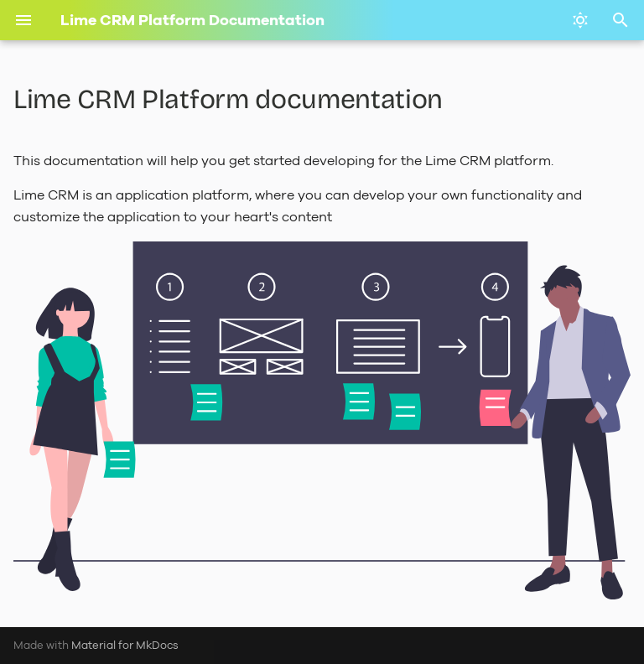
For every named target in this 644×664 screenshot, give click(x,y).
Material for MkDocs (125, 645)
